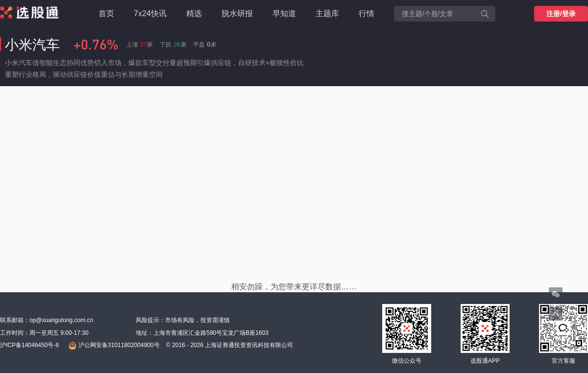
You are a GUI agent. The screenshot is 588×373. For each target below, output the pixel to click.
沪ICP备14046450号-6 (29, 345)
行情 (367, 13)
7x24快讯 (150, 13)
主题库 (327, 13)
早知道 (284, 13)
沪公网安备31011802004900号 (114, 346)
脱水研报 (237, 13)
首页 (106, 13)
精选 (194, 13)
